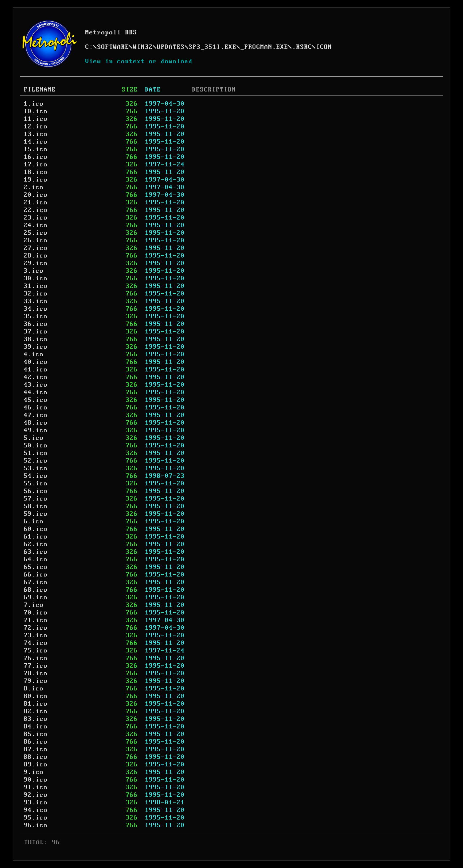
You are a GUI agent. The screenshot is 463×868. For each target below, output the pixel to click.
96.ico (36, 825)
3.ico (34, 271)
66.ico (36, 575)
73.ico (36, 635)
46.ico (36, 408)
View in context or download (139, 61)
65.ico (36, 567)
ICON (324, 47)
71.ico (36, 620)
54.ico (36, 476)
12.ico (36, 127)
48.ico (36, 423)
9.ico (34, 772)
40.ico (36, 362)
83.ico (36, 719)
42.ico (36, 377)
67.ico (36, 582)
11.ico (36, 119)
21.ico (36, 203)
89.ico (36, 765)
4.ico (34, 354)
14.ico (36, 142)
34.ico (36, 309)
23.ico (36, 218)
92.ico (36, 795)
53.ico (36, 468)
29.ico (36, 263)
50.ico (36, 446)
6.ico (34, 522)
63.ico (36, 552)
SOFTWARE (113, 47)
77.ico (36, 666)
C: (89, 47)
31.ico (36, 286)
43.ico (36, 385)
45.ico (36, 400)
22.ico (36, 210)
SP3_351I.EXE (213, 47)
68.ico (36, 590)
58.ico (36, 506)
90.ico (36, 780)
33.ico (36, 301)
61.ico (36, 537)
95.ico (36, 818)
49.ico (36, 430)
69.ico (36, 597)
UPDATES (171, 47)
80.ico (36, 696)
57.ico (36, 499)
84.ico (36, 727)
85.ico (36, 734)
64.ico (36, 559)
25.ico (36, 233)
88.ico (36, 757)
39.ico (36, 347)
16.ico (36, 157)
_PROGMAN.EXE (264, 47)
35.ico (36, 316)
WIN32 (143, 47)
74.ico (36, 643)
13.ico (36, 134)
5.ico (34, 438)
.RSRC (302, 47)
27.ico (36, 248)
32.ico (36, 294)
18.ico (36, 172)
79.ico (36, 681)
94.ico (36, 810)
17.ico (36, 165)
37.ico (36, 332)
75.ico (36, 651)
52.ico (36, 461)
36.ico (36, 324)
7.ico (34, 605)
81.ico (36, 704)
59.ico (36, 514)
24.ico (36, 225)
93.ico (36, 803)
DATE (153, 90)
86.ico (36, 742)
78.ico (36, 673)
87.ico (36, 749)
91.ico (36, 787)
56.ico (36, 491)
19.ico (36, 180)
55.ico (36, 484)
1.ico (34, 104)
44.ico (36, 392)
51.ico (36, 453)
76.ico (36, 658)
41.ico (36, 370)
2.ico (34, 187)
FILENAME (40, 90)
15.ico (36, 149)
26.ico (36, 241)
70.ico (36, 613)
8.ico (34, 689)
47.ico (36, 415)
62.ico (36, 544)
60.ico (36, 529)
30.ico (36, 278)
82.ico (36, 711)
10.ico (36, 111)
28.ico (36, 256)
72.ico (36, 628)
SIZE (130, 90)
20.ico (36, 195)
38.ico (36, 339)
